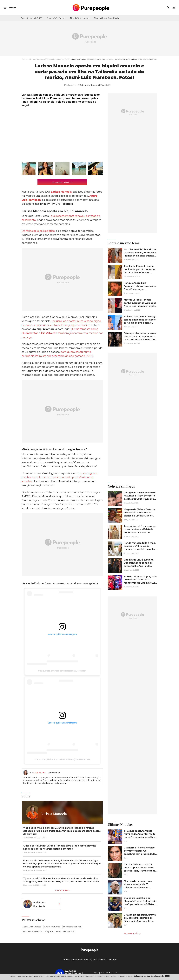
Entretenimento (52, 927)
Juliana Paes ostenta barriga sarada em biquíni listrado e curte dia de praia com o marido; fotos (140, 321)
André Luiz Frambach (39, 904)
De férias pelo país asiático (38, 231)
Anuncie (112, 960)
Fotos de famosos (65, 931)
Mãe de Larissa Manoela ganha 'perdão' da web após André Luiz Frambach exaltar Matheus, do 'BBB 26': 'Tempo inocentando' (140, 306)
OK (167, 976)
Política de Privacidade (75, 960)
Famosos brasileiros (32, 931)
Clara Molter (39, 772)
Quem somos (98, 960)
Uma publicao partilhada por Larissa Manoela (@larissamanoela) (62, 759)
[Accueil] (91, 8)
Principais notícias (72, 927)
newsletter (174, 8)
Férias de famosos (32, 927)
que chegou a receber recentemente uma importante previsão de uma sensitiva (59, 477)
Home (24, 59)
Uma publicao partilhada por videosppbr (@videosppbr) (62, 671)
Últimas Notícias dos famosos (41, 59)
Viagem (49, 931)
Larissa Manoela (62, 59)
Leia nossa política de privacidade (149, 976)
